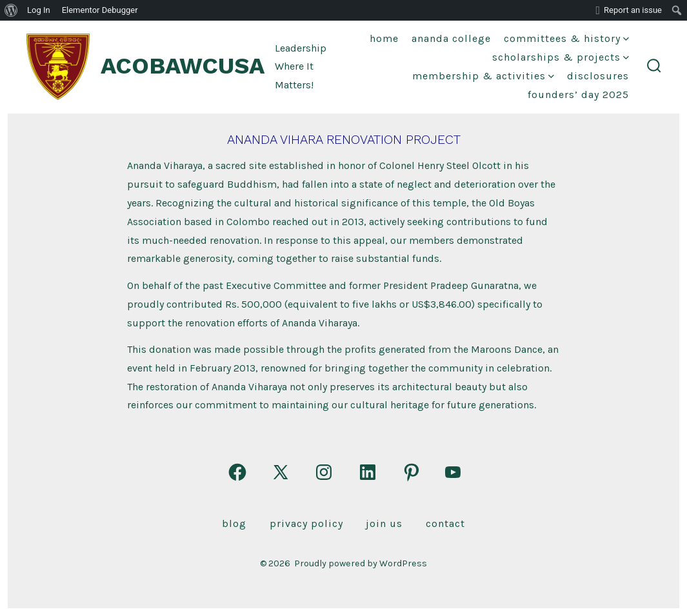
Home (384, 38)
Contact (445, 523)
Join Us (384, 523)
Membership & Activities (483, 76)
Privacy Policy (306, 523)
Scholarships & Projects (561, 57)
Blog (234, 523)
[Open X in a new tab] (281, 472)
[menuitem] (11, 10)
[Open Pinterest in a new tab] (412, 472)
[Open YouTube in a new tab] (453, 472)
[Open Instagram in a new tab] (324, 472)
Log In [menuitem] (39, 10)
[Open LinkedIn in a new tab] (368, 472)
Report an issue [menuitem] (633, 10)
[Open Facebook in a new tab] (237, 472)
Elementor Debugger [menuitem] (100, 10)
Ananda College (451, 38)
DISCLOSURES (598, 76)
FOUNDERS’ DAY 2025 (578, 94)
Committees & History (566, 38)
